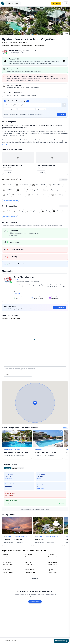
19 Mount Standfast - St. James (45, 452)
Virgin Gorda (23, 42)
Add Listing (56, 3)
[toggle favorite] (30, 432)
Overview (7, 468)
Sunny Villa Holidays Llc (27, 51)
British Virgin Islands (11, 42)
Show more (17, 294)
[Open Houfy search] (13, 3)
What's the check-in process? (26, 109)
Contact (61, 114)
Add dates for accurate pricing (11, 318)
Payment (15, 468)
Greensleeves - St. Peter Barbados (16, 452)
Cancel (21, 468)
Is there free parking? (10, 109)
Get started (35, 602)
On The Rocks (39, 539)
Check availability (61, 641)
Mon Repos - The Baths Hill (13, 539)
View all (66, 33)
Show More (6, 145)
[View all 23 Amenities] (11, 200)
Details (8, 172)
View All (65, 428)
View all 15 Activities (10, 217)
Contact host (60, 308)
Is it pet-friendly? (41, 109)
